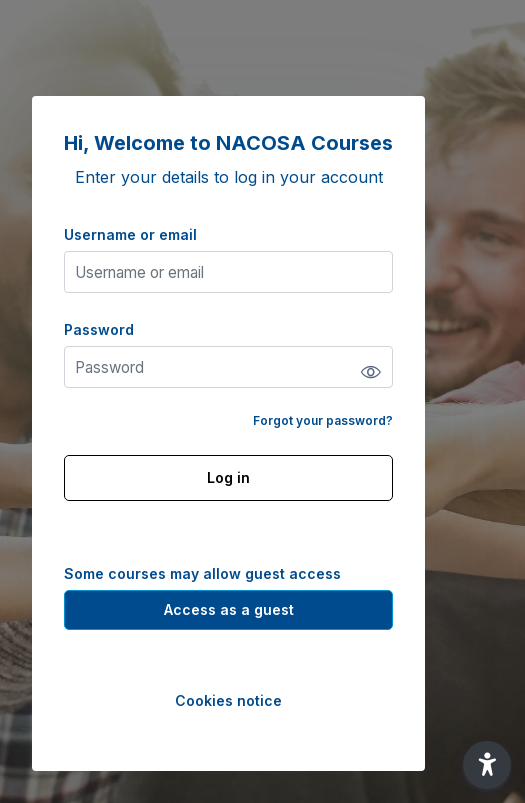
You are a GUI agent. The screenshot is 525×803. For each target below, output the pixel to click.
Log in (228, 477)
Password (99, 329)
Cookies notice (228, 700)
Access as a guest (229, 609)
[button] (487, 765)
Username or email (130, 234)
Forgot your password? (323, 420)
